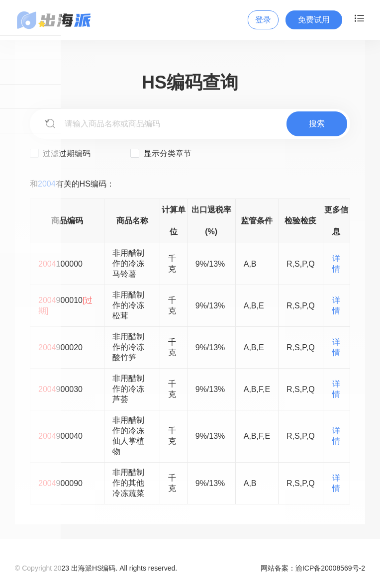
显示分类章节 (161, 153)
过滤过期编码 (60, 153)
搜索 (317, 124)
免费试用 (314, 20)
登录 (263, 20)
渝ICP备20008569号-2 (330, 568)
